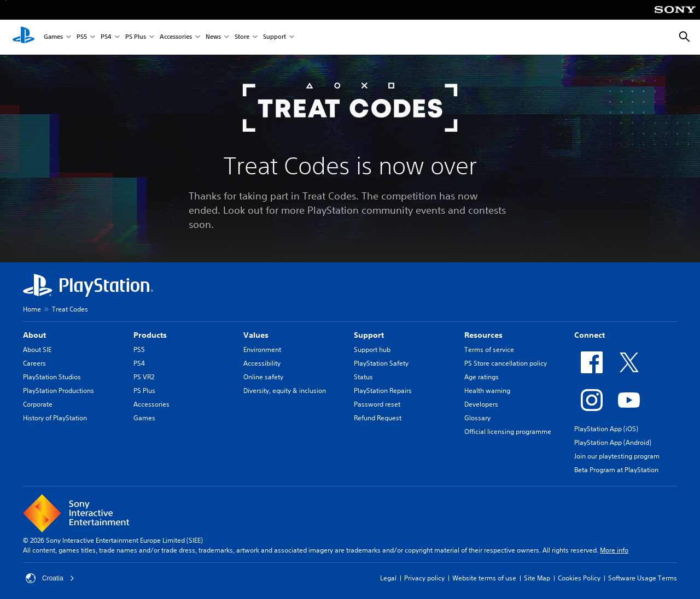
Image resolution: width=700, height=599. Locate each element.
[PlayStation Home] (24, 37)
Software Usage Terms (643, 578)
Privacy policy (424, 578)
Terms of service (489, 350)
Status (363, 377)
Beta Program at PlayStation (616, 470)
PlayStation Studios (52, 377)
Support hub (372, 350)
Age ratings (482, 377)
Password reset (377, 404)
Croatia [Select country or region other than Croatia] (50, 578)
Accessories (176, 37)
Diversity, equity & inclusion (285, 390)
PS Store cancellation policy (506, 363)
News (213, 37)
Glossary (477, 418)
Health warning (487, 390)
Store (242, 37)
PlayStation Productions (59, 390)
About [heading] (34, 335)
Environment (262, 350)
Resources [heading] (483, 335)
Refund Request (378, 418)
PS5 (82, 37)
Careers (34, 363)
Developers (481, 404)
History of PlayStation (55, 418)
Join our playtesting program (617, 456)
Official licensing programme (508, 431)
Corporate (38, 404)
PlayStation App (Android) (613, 442)
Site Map (537, 578)
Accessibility (262, 363)
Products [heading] (150, 335)
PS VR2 (144, 377)
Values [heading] (256, 335)
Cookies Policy (579, 578)
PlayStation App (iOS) (606, 429)
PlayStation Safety (381, 363)
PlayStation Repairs (383, 390)
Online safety (263, 377)
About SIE (37, 350)
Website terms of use (484, 578)
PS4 (106, 37)
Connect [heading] (590, 335)
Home (32, 309)
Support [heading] (369, 335)
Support (275, 37)
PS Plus (136, 37)
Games (53, 37)
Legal (388, 578)
